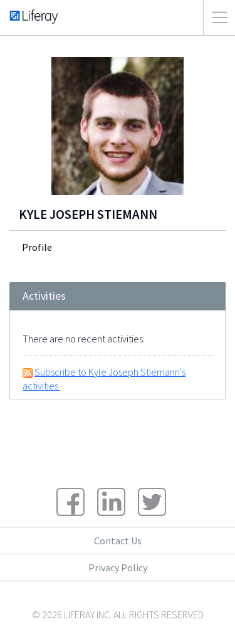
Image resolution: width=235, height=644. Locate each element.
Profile (37, 247)
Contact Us (118, 541)
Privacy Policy (118, 567)
